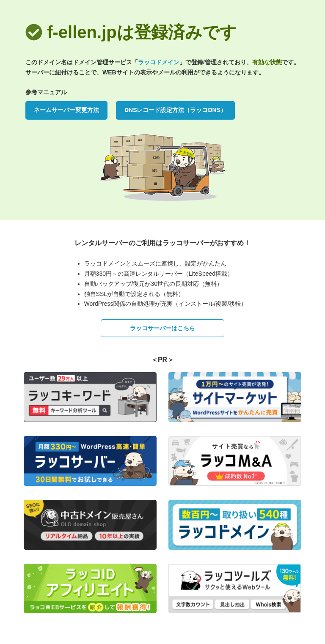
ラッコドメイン (159, 62)
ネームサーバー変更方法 (66, 110)
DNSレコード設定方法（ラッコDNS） (175, 110)
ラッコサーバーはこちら (162, 328)
